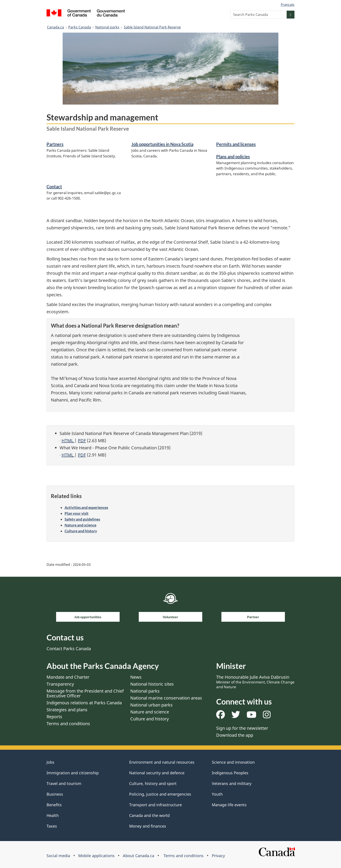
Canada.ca (55, 27)
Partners (55, 144)
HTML (68, 441)
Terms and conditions (68, 724)
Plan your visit (77, 513)
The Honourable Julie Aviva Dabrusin (255, 682)
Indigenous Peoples (230, 773)
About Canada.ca (139, 856)
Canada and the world (149, 815)
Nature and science (80, 525)
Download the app (235, 735)
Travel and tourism (64, 783)
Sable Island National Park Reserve (152, 27)
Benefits (54, 805)
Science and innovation (233, 762)
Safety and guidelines (82, 519)
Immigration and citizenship (73, 773)
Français (288, 5)
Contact (54, 187)
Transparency (60, 684)
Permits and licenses (236, 144)
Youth (217, 794)
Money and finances (148, 826)
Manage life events (229, 805)
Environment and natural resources (162, 762)
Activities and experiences (86, 507)
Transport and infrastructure (155, 805)
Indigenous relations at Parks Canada (84, 703)
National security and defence (157, 773)
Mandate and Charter (68, 677)
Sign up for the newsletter (242, 728)
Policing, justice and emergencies (160, 794)
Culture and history (81, 531)
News (136, 677)
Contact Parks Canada (69, 649)
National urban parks (151, 705)
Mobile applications (96, 856)
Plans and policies (233, 157)
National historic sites (152, 684)
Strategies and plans (67, 710)
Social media (58, 856)
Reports (54, 717)
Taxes (52, 826)
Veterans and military (232, 783)
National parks (107, 27)
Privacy (218, 856)
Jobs (50, 762)
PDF (82, 441)
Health (53, 815)
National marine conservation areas (166, 698)
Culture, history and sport (153, 783)
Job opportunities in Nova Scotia (162, 144)
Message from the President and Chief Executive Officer (85, 693)
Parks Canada (80, 27)
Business (55, 794)
